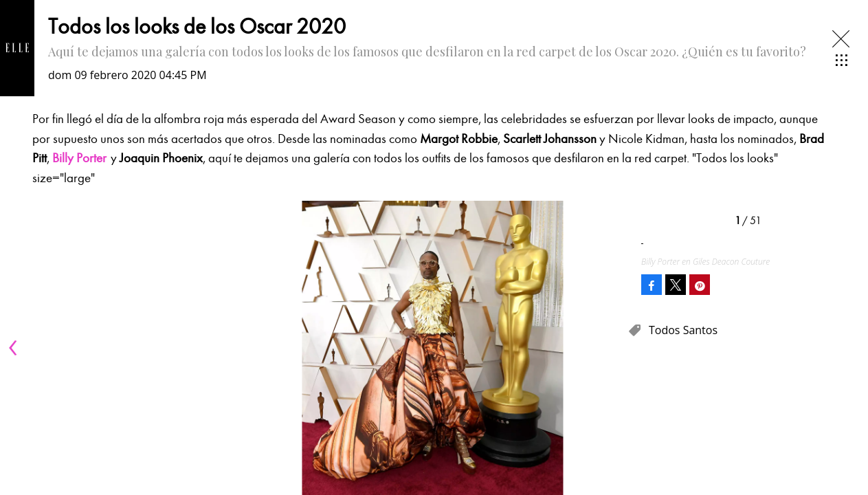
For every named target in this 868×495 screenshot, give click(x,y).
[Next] (612, 348)
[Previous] (15, 348)
